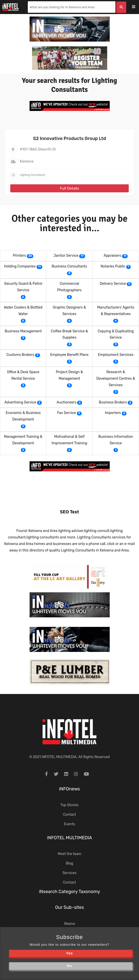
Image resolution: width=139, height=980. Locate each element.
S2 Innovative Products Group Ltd (69, 138)
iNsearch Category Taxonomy (70, 892)
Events (69, 824)
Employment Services (116, 355)
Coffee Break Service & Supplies (69, 334)
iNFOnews (70, 789)
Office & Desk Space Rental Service (23, 375)
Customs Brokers (20, 355)
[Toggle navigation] (137, 7)
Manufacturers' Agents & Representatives (116, 311)
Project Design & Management (69, 375)
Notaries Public (113, 266)
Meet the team (70, 854)
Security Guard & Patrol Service (23, 287)
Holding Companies (20, 266)
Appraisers (112, 256)
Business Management (23, 331)
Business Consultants (69, 266)
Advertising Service (20, 402)
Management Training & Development (23, 440)
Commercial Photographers (69, 287)
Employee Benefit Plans (69, 355)
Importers (113, 413)
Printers (20, 256)
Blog (69, 863)
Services (70, 873)
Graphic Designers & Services (69, 311)
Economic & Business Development (23, 416)
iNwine (69, 924)
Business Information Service (116, 440)
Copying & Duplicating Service (116, 334)
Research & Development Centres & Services (116, 379)
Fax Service (66, 413)
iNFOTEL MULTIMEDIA (59, 757)
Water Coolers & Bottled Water (23, 311)
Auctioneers (66, 402)
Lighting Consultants (33, 175)
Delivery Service (113, 284)
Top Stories (69, 805)
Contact (69, 815)
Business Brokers (113, 402)
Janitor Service (66, 256)
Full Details (69, 188)
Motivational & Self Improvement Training (69, 440)
